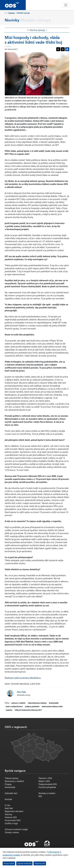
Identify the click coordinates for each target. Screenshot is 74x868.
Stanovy (8, 814)
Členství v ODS (45, 778)
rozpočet (9, 710)
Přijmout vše (40, 863)
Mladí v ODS (44, 781)
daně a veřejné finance (14, 707)
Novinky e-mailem (47, 793)
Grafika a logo (11, 823)
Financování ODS (13, 820)
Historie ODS (11, 817)
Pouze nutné (9, 863)
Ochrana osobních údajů (16, 829)
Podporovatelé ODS (48, 784)
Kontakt (8, 799)
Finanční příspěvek (47, 787)
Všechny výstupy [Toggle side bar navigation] (36, 30)
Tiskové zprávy (12, 778)
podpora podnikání (32, 707)
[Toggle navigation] (66, 5)
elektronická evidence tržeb (52, 707)
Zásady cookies (12, 832)
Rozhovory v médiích (14, 781)
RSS (40, 796)
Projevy (8, 784)
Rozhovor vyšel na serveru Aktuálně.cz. (23, 678)
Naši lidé (9, 808)
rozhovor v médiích (18, 703)
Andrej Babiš (54, 703)
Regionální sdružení (14, 811)
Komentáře (10, 787)
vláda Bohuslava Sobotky (37, 703)
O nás (7, 805)
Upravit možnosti (24, 863)
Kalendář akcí (11, 793)
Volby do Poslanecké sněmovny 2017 (28, 710)
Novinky (12, 13)
